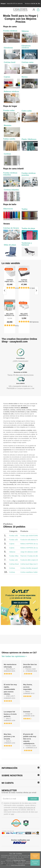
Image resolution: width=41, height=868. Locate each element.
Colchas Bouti (14, 564)
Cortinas (12, 568)
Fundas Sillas (14, 556)
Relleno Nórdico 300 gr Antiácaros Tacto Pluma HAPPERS (10, 315)
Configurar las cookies (18, 865)
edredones (24, 408)
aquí (13, 814)
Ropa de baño (10, 204)
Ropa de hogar (10, 106)
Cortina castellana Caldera (29, 572)
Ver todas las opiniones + (14, 656)
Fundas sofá (14, 536)
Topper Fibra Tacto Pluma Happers (10, 281)
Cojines (12, 544)
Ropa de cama (10, 27)
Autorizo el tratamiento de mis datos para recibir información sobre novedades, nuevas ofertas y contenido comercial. (20, 809)
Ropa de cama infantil (13, 169)
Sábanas (12, 552)
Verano (7, 224)
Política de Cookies (19, 860)
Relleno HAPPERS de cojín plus (24, 315)
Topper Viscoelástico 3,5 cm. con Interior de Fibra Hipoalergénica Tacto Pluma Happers (24, 281)
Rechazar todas (35, 862)
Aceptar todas (35, 856)
